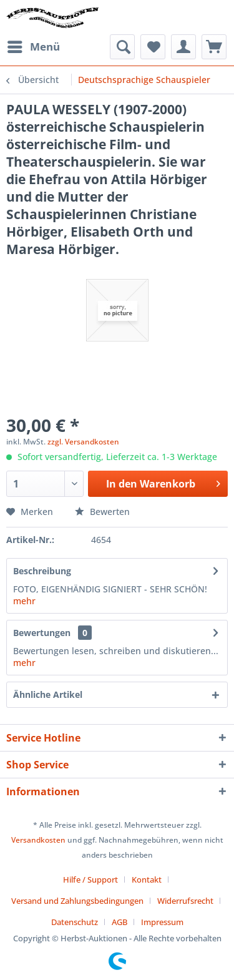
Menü (34, 45)
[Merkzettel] (153, 47)
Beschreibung (42, 571)
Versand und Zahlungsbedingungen (77, 901)
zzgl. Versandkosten (83, 442)
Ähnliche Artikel (48, 694)
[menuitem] (33, 47)
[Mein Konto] (183, 47)
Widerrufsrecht (185, 901)
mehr (24, 601)
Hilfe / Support (90, 880)
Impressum (162, 922)
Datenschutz (75, 922)
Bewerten (102, 512)
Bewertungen (42, 633)
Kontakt (147, 880)
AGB (119, 922)
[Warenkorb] (214, 47)
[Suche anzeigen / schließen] (122, 47)
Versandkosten (38, 840)
